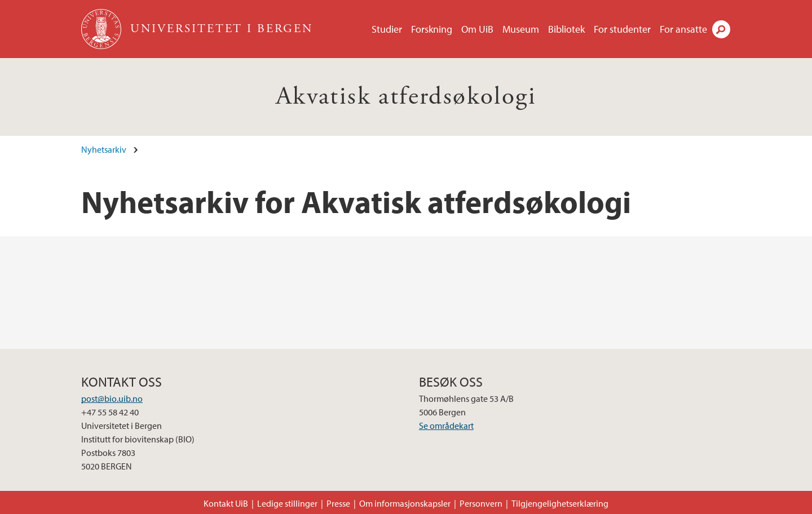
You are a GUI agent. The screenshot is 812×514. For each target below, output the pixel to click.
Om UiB (477, 29)
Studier (387, 29)
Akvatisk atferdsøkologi (406, 97)
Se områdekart (446, 426)
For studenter (622, 29)
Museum (521, 29)
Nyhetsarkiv (104, 149)
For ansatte (683, 29)
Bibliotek (566, 29)
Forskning (432, 29)
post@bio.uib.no (112, 398)
